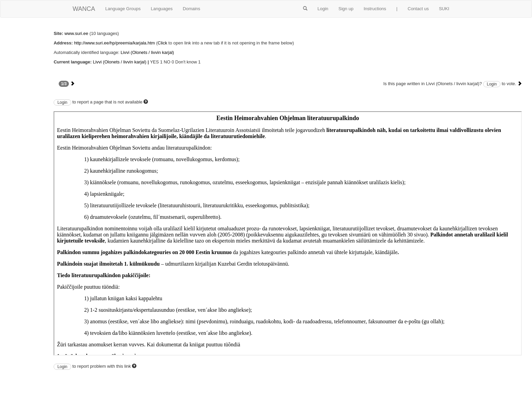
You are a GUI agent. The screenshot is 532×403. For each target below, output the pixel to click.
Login (323, 9)
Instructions (375, 9)
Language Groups (123, 9)
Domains (192, 9)
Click (163, 43)
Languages (161, 9)
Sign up (346, 9)
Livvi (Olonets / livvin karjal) (147, 52)
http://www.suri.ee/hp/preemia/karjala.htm (114, 43)
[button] (305, 9)
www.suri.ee (76, 33)
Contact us (418, 9)
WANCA (84, 9)
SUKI (444, 9)
